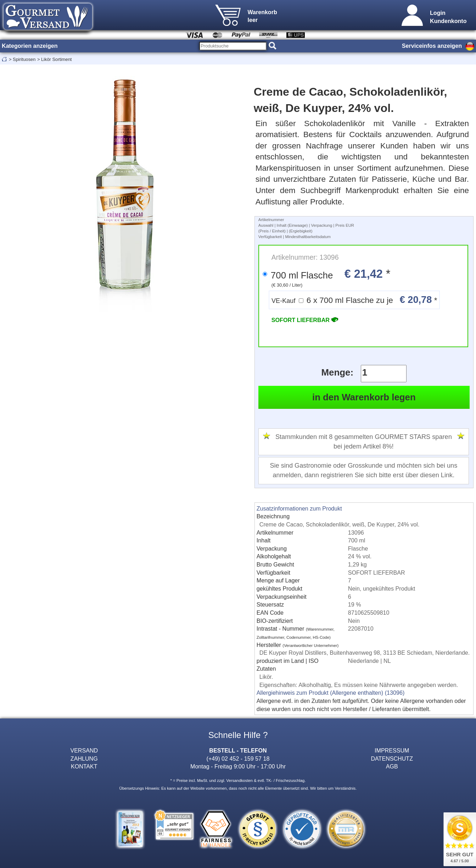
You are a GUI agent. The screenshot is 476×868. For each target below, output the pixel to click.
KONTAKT (84, 766)
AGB (392, 766)
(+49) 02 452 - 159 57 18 (238, 759)
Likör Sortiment (56, 59)
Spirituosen (24, 59)
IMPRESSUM (392, 750)
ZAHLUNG (84, 759)
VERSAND (84, 750)
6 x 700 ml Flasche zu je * (354, 300)
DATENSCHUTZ (392, 759)
